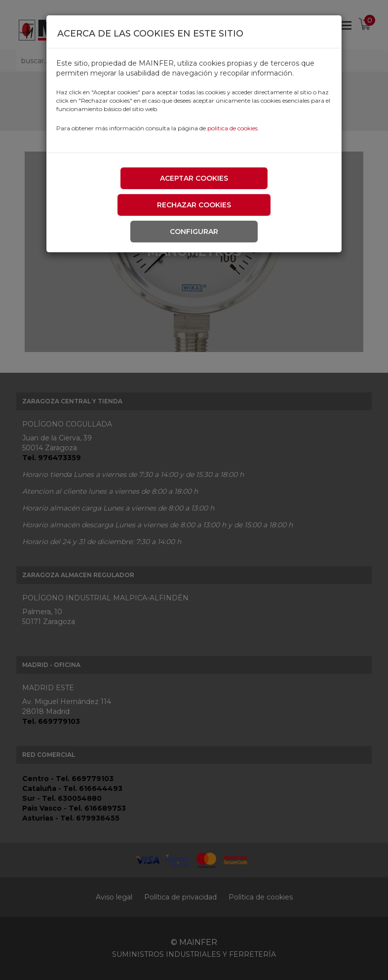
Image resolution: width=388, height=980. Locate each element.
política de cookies (233, 128)
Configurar (194, 232)
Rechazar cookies (194, 205)
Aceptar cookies (194, 178)
